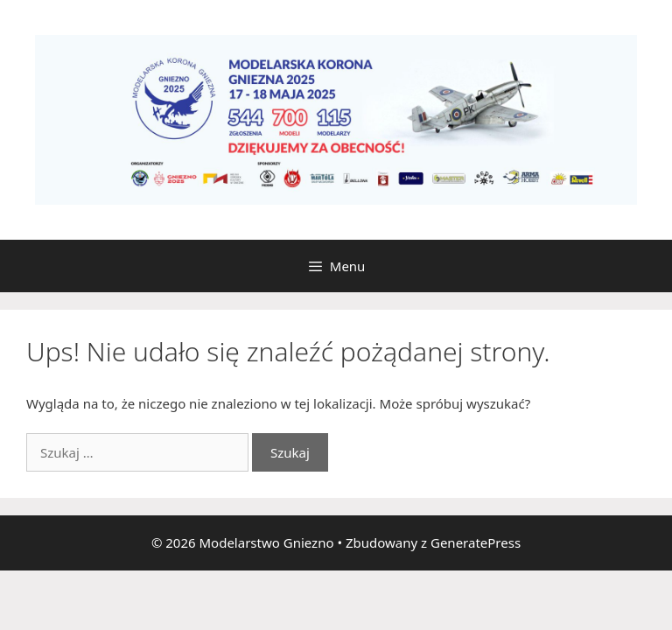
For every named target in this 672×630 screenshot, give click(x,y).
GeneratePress (476, 542)
